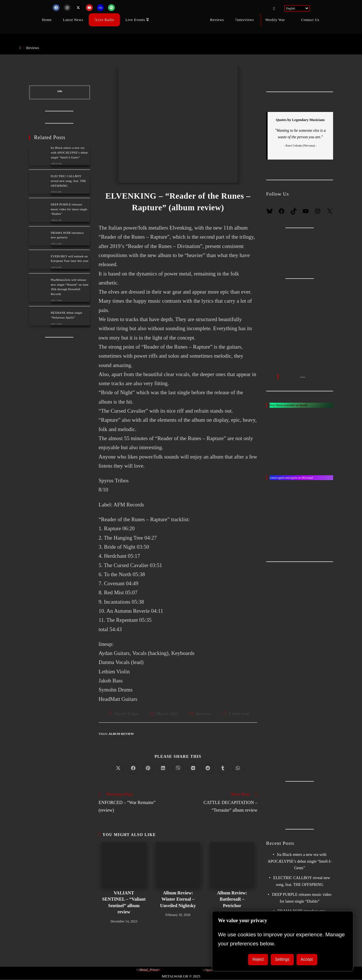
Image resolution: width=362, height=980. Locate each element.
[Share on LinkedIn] (163, 769)
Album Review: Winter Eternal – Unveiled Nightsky (178, 899)
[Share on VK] (193, 769)
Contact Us (310, 20)
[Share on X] (118, 769)
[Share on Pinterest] (148, 769)
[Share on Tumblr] (223, 769)
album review (121, 734)
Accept (307, 959)
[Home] (20, 48)
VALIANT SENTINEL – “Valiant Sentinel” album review (124, 902)
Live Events (135, 20)
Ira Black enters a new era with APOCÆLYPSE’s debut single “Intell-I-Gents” (69, 153)
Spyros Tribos (127, 714)
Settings (282, 959)
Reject (258, 959)
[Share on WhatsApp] (238, 769)
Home (47, 20)
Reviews (217, 20)
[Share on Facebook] (133, 769)
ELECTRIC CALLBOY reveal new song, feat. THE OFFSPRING (68, 181)
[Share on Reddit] (208, 769)
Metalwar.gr (303, 377)
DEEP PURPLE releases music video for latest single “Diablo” (69, 209)
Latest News (73, 20)
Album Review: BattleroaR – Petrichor (232, 899)
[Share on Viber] (178, 769)
